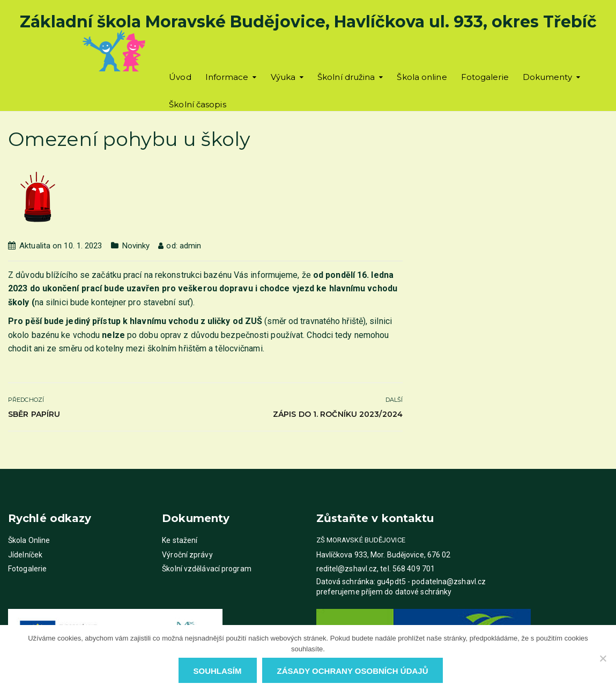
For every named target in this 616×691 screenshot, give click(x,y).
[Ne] (603, 658)
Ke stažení (180, 540)
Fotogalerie (485, 77)
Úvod (180, 77)
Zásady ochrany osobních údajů (353, 671)
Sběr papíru (34, 414)
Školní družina (346, 77)
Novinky (136, 246)
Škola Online (29, 540)
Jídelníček (25, 555)
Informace (227, 77)
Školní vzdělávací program (207, 569)
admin (191, 246)
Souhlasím (218, 671)
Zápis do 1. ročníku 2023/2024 (338, 414)
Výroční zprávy (187, 555)
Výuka (283, 77)
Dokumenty (547, 77)
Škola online (422, 77)
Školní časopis (197, 104)
